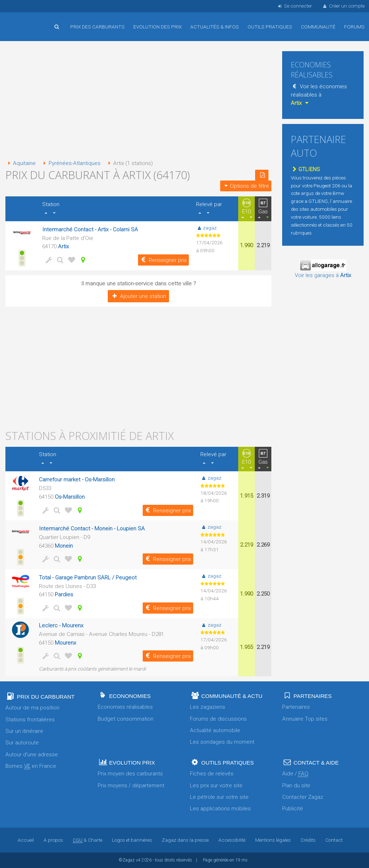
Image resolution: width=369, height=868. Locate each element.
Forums (354, 27)
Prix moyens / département (131, 785)
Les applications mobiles (220, 809)
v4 (138, 860)
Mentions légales (273, 840)
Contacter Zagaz (303, 797)
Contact (334, 840)
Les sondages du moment (222, 742)
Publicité (293, 809)
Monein (64, 546)
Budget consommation (126, 719)
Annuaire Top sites (305, 719)
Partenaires (296, 707)
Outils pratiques (270, 27)
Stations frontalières (30, 720)
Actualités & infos (215, 27)
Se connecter (294, 6)
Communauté (318, 27)
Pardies (64, 595)
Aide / (295, 774)
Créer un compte (343, 6)
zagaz (206, 228)
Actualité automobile (215, 730)
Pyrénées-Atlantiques (70, 163)
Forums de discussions (218, 719)
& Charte (88, 840)
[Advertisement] (138, 101)
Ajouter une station (138, 296)
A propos (53, 840)
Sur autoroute (22, 743)
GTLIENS (305, 169)
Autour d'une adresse (32, 755)
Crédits (308, 840)
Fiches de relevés (212, 774)
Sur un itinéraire (24, 731)
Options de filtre (246, 186)
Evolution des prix (157, 27)
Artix (63, 246)
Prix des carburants (97, 27)
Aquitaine (21, 163)
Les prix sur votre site (216, 785)
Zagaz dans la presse (185, 840)
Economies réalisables (125, 707)
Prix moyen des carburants (130, 774)
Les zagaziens (208, 707)
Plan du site (296, 785)
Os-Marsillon (70, 497)
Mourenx (65, 643)
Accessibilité (232, 840)
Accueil (29, 21)
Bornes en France (31, 766)
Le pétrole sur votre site (219, 797)
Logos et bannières (132, 840)
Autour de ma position (32, 708)
